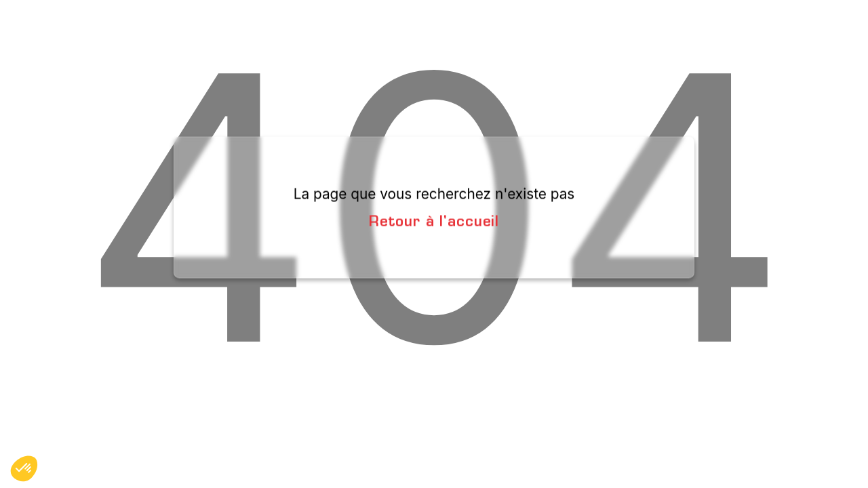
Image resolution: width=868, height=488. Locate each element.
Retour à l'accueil (434, 220)
